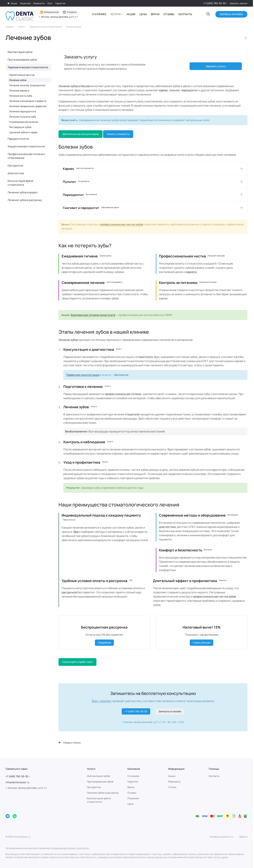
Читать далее (221, 857)
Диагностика (16, 173)
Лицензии (133, 798)
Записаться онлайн (170, 711)
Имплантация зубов (20, 52)
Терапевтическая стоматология (28, 67)
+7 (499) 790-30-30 (214, 3)
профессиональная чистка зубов (122, 224)
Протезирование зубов (22, 60)
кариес (164, 90)
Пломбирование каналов (24, 122)
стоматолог (132, 414)
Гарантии (133, 782)
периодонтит (190, 90)
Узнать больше (202, 643)
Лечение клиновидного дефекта (28, 101)
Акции (172, 776)
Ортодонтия (15, 166)
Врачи (131, 787)
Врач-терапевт (102, 701)
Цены (130, 804)
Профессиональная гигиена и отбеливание (26, 156)
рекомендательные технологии (71, 848)
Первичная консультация (83, 375)
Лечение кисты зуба (21, 96)
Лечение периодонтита (23, 111)
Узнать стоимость (118, 134)
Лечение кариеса (19, 90)
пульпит (175, 90)
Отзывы (132, 793)
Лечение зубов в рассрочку (25, 200)
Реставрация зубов (20, 127)
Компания (134, 769)
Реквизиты (174, 782)
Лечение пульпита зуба (23, 117)
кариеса (191, 272)
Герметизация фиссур (22, 75)
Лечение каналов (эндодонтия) (27, 85)
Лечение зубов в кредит (23, 192)
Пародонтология (18, 139)
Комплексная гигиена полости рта (93, 315)
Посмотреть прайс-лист (77, 662)
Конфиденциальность (222, 837)
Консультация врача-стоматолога (21, 183)
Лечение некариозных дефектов (28, 106)
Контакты (214, 776)
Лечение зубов (68, 340)
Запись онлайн (231, 14)
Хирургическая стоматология (26, 146)
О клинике (133, 776)
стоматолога (144, 357)
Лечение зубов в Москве (74, 86)
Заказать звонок (238, 3)
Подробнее (104, 643)
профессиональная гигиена (123, 394)
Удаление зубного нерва (23, 132)
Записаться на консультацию (81, 134)
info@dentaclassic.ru (17, 782)
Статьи (172, 787)
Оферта (243, 837)
